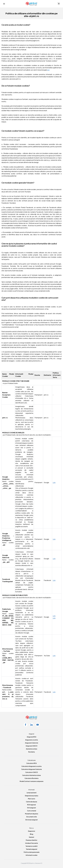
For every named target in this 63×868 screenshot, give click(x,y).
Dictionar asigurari (32, 820)
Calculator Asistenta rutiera (31, 775)
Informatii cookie (31, 855)
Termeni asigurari (32, 849)
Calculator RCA (31, 763)
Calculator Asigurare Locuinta (31, 766)
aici (48, 70)
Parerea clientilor (31, 840)
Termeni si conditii (31, 846)
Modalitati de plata (32, 814)
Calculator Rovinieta (31, 778)
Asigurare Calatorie (32, 743)
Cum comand (32, 811)
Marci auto (32, 799)
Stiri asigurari (31, 808)
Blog (32, 834)
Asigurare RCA (32, 737)
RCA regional (31, 805)
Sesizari (31, 837)
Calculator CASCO (32, 772)
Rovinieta (32, 752)
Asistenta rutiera (32, 749)
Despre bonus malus (32, 796)
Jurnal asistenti (31, 793)
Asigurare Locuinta (32, 740)
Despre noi (32, 831)
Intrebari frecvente (32, 843)
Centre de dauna (31, 802)
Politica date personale (32, 852)
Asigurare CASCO (31, 746)
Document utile (32, 817)
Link (54, 482)
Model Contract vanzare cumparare (31, 781)
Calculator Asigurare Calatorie (31, 769)
